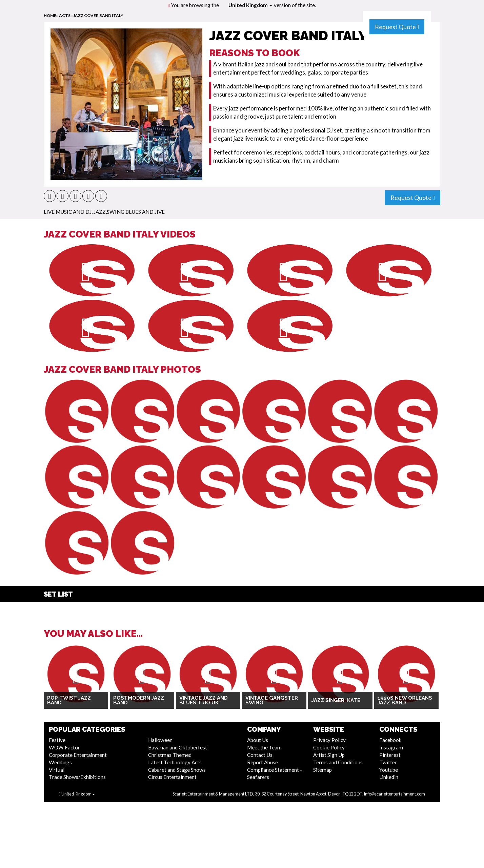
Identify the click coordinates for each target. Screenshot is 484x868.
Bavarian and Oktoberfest (178, 747)
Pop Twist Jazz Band (69, 700)
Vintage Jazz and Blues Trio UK (204, 700)
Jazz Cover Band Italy (98, 15)
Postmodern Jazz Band (139, 700)
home (50, 15)
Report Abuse (263, 762)
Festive (57, 740)
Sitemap (322, 770)
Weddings (60, 762)
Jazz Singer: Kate (336, 700)
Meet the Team (264, 747)
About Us (258, 740)
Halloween (160, 740)
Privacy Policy (329, 740)
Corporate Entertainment (78, 755)
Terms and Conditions (338, 762)
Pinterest (390, 755)
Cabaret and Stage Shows (177, 770)
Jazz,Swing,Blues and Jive (129, 212)
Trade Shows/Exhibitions (77, 777)
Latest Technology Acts (175, 762)
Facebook (390, 740)
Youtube (389, 770)
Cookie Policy (329, 747)
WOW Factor (64, 747)
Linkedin (389, 777)
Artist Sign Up (329, 755)
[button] (50, 196)
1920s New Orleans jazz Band (405, 700)
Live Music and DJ (68, 212)
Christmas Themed (170, 755)
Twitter (388, 762)
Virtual (57, 770)
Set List (58, 594)
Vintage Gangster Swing (272, 700)
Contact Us (260, 755)
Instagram (391, 747)
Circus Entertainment (172, 777)
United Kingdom (250, 5)
